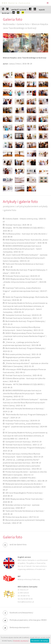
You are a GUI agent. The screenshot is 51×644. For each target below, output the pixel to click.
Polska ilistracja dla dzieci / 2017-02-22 (22, 517)
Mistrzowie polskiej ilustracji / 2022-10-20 (23, 354)
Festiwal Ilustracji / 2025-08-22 (18, 225)
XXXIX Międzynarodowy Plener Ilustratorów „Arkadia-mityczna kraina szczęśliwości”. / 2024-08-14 (25, 282)
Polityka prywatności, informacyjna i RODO (28, 620)
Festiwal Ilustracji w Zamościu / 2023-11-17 (23, 318)
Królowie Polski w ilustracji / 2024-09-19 (22, 276)
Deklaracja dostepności (20, 627)
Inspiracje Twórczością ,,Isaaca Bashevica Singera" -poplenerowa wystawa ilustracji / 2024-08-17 (25, 427)
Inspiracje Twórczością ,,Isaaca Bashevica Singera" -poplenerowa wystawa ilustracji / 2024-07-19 (25, 291)
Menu (48, 3)
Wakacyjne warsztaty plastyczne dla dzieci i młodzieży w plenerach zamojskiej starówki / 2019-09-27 (25, 487)
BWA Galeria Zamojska (16, 3)
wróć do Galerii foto (18, 544)
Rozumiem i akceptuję (40, 641)
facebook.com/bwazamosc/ (21, 613)
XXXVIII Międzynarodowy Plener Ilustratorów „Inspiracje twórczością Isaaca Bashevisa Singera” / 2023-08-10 (25, 336)
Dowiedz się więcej (21, 641)
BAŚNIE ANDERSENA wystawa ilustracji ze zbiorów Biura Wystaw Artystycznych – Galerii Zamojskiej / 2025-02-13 (22, 249)
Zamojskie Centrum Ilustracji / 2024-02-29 (23, 315)
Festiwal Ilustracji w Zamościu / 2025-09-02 (23, 375)
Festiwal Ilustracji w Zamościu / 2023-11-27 (23, 445)
